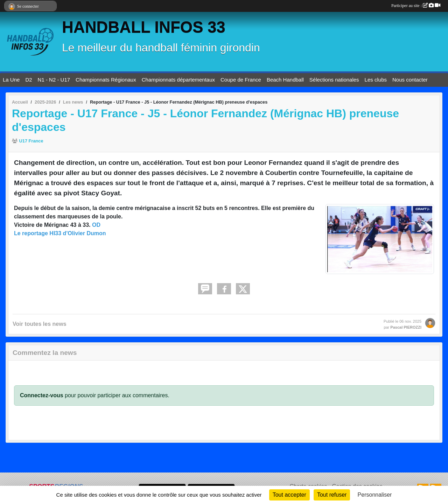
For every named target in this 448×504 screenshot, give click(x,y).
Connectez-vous (42, 395)
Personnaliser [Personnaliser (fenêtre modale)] (375, 495)
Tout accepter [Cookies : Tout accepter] (289, 495)
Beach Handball (285, 80)
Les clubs (376, 80)
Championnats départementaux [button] (178, 80)
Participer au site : (416, 6)
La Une (11, 80)
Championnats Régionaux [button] (106, 80)
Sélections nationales (334, 80)
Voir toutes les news (40, 324)
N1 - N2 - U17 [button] (54, 80)
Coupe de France (241, 80)
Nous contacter (410, 80)
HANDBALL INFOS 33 (144, 27)
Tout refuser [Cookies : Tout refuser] (332, 495)
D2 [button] (29, 80)
